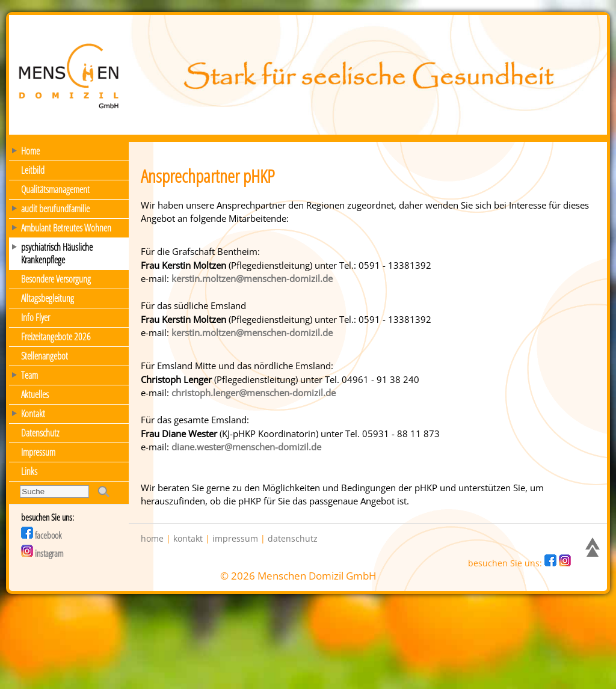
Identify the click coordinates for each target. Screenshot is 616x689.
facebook (41, 535)
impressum (235, 539)
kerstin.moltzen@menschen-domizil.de (252, 278)
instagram (42, 553)
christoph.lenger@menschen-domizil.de (254, 393)
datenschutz (293, 539)
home (152, 539)
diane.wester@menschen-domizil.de (246, 447)
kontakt (188, 539)
